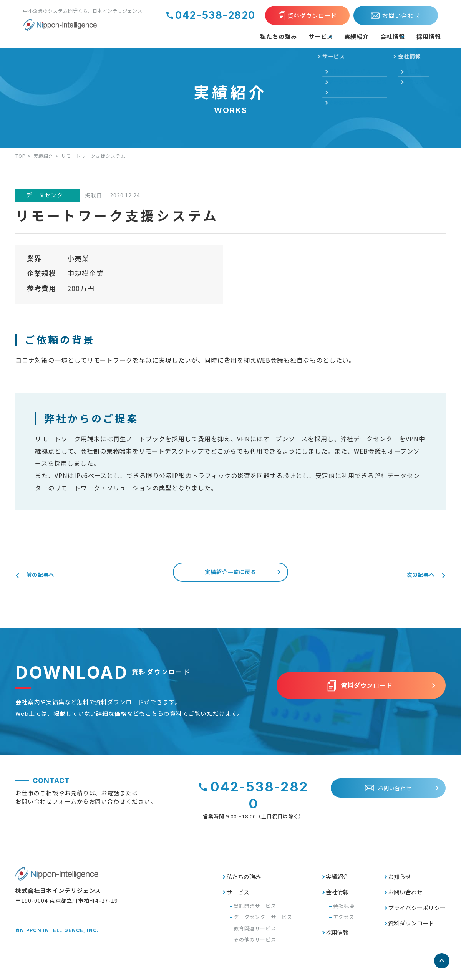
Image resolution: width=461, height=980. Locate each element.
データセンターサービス (263, 922)
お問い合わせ (405, 897)
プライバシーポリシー (417, 913)
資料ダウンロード (411, 928)
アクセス (344, 922)
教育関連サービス (255, 933)
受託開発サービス (255, 911)
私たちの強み (228, 36)
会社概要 (344, 911)
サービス (279, 36)
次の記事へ (414, 575)
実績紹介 (330, 36)
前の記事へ (47, 575)
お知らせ (400, 882)
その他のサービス (255, 944)
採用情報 (425, 36)
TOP (21, 156)
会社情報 (374, 36)
